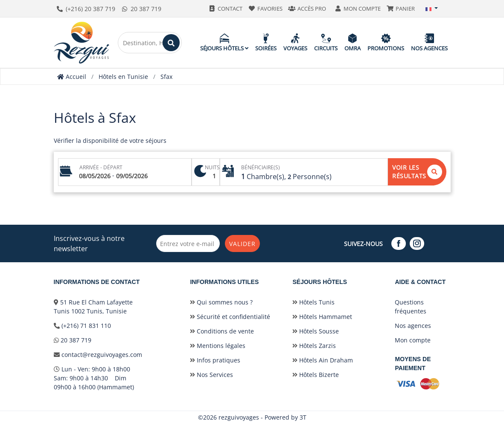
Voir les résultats (417, 172)
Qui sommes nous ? (221, 302)
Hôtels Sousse (316, 331)
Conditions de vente (222, 331)
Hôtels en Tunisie (123, 77)
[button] (432, 9)
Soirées (266, 43)
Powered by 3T (286, 417)
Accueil (72, 77)
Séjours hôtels (224, 43)
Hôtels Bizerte (316, 374)
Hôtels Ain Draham (323, 360)
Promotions (386, 43)
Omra (353, 43)
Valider (245, 243)
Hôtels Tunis (313, 302)
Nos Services (211, 374)
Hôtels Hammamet (322, 316)
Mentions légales (218, 345)
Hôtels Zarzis (314, 345)
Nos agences (429, 43)
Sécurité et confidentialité (230, 316)
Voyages (295, 43)
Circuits (326, 43)
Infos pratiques (215, 360)
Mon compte (413, 340)
